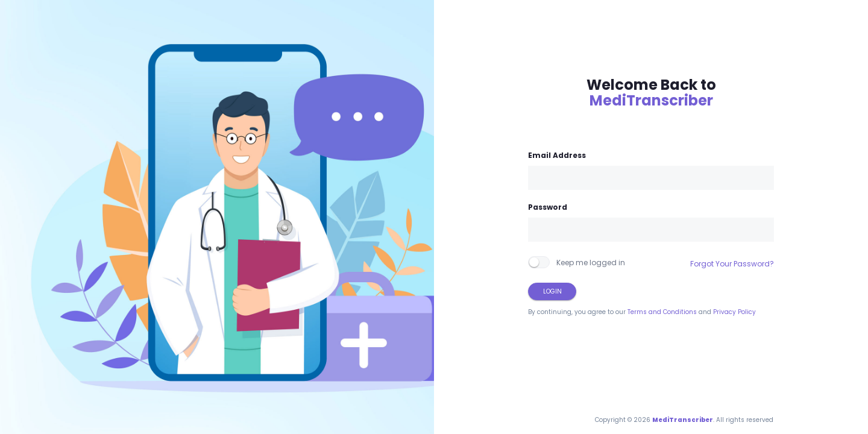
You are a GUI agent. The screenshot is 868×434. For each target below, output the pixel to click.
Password (548, 207)
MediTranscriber (651, 100)
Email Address (557, 155)
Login (552, 291)
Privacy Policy (734, 312)
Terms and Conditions (662, 312)
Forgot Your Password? (732, 264)
